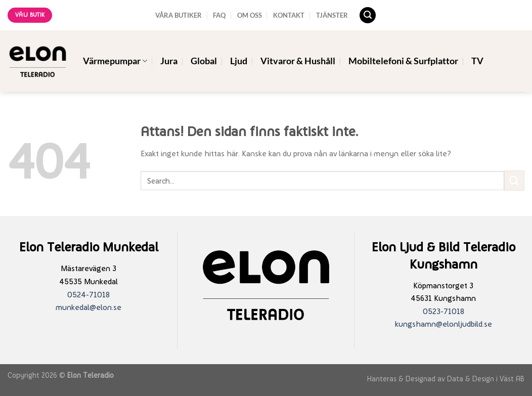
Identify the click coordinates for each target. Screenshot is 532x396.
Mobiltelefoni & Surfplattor (403, 61)
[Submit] (514, 180)
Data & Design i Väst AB (486, 379)
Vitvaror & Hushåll (298, 61)
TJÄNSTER (332, 15)
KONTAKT (289, 15)
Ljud (239, 61)
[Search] (368, 15)
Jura (169, 61)
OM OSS (250, 15)
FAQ (219, 15)
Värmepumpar (115, 61)
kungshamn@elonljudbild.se (444, 324)
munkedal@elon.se (88, 307)
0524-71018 (88, 295)
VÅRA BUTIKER (179, 15)
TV (477, 61)
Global (204, 61)
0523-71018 (444, 311)
